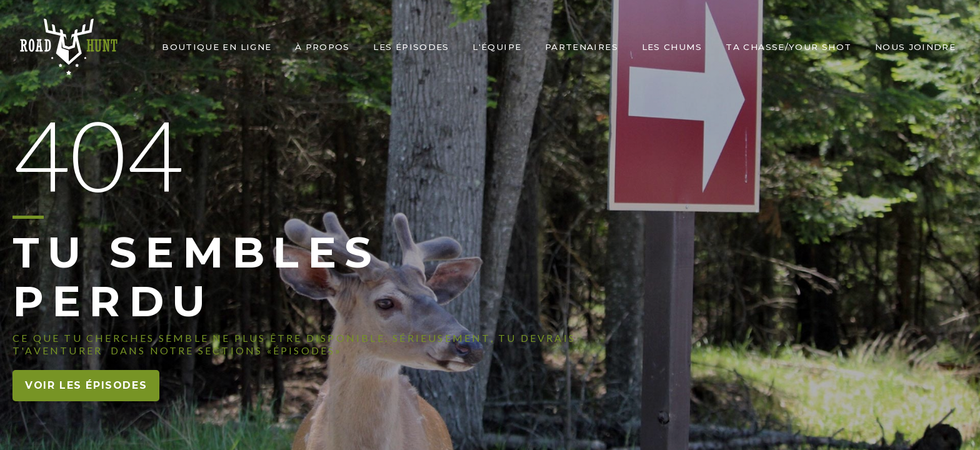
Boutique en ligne (217, 47)
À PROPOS (322, 47)
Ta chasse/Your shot (788, 47)
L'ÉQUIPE (497, 47)
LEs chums (672, 47)
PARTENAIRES (582, 47)
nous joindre (915, 47)
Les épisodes (411, 47)
